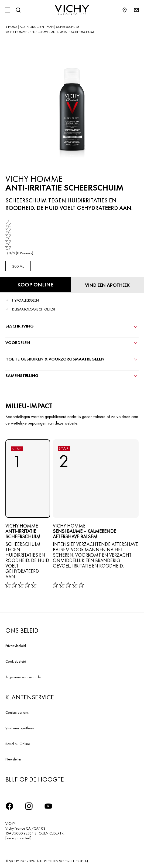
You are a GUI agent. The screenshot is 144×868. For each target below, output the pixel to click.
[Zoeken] (18, 10)
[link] (19, 238)
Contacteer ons (17, 712)
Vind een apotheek (20, 728)
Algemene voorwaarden (24, 677)
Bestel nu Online (18, 744)
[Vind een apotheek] (107, 285)
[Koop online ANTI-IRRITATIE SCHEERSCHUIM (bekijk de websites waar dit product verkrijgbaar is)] (35, 285)
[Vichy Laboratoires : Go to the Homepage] (72, 10)
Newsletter (13, 759)
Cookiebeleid (16, 661)
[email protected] (18, 838)
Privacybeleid (16, 646)
